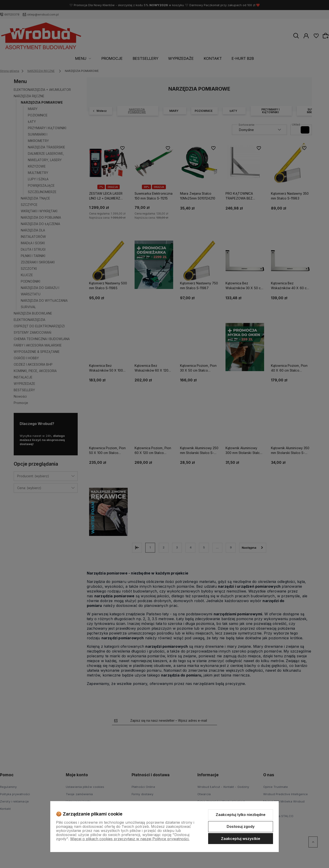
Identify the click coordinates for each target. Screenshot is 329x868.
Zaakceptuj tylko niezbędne (241, 815)
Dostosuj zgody (241, 826)
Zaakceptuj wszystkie (241, 839)
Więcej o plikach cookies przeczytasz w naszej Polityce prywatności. (130, 839)
